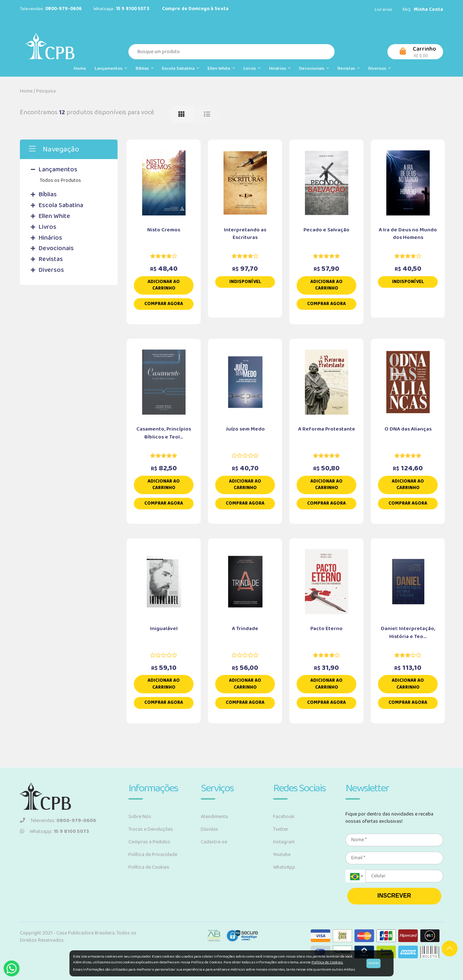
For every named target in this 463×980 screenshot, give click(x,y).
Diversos (379, 69)
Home (80, 69)
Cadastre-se (214, 842)
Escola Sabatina (180, 69)
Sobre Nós (140, 817)
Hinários (280, 69)
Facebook (284, 817)
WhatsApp (284, 867)
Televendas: (58, 821)
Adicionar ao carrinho (164, 285)
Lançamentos (111, 69)
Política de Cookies (149, 867)
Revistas (349, 69)
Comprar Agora (164, 304)
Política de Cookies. (327, 962)
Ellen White (221, 69)
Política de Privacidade (153, 855)
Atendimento (214, 817)
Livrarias (384, 10)
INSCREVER (394, 896)
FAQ (407, 10)
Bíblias (145, 69)
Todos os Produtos (60, 180)
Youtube (282, 855)
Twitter (281, 829)
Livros (252, 69)
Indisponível (245, 282)
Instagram (284, 842)
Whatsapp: (54, 831)
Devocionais (314, 69)
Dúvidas (209, 829)
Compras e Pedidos (149, 842)
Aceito (373, 963)
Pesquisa (46, 91)
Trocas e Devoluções (151, 829)
